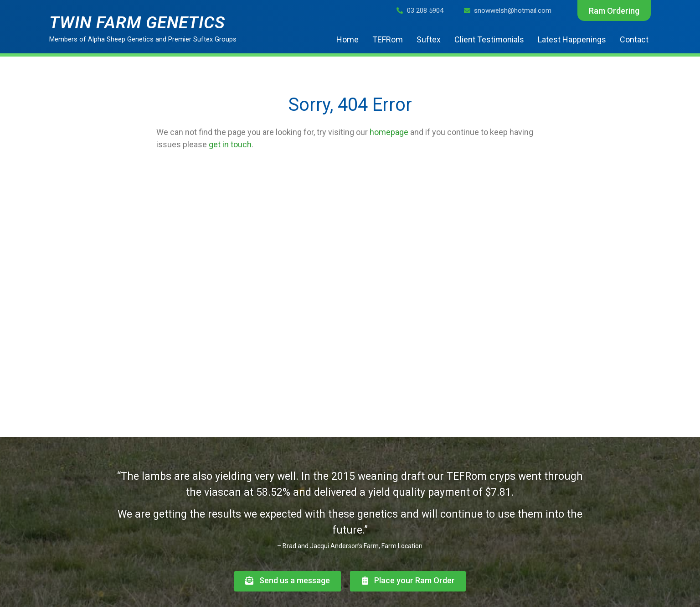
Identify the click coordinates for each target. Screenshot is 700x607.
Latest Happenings (572, 39)
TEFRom (388, 39)
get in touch (230, 144)
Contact (634, 39)
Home (347, 39)
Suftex (429, 39)
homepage (389, 132)
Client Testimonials (489, 39)
